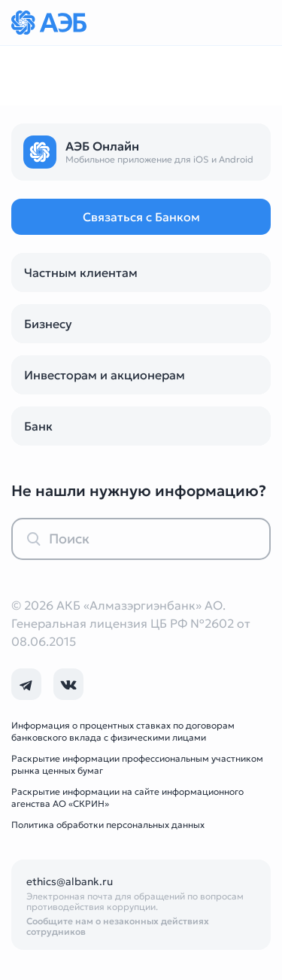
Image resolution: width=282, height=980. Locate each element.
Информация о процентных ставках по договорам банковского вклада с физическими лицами (123, 731)
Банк (38, 426)
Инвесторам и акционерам (105, 375)
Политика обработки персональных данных (108, 825)
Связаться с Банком (141, 217)
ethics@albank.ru (70, 881)
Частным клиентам (81, 272)
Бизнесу (48, 324)
